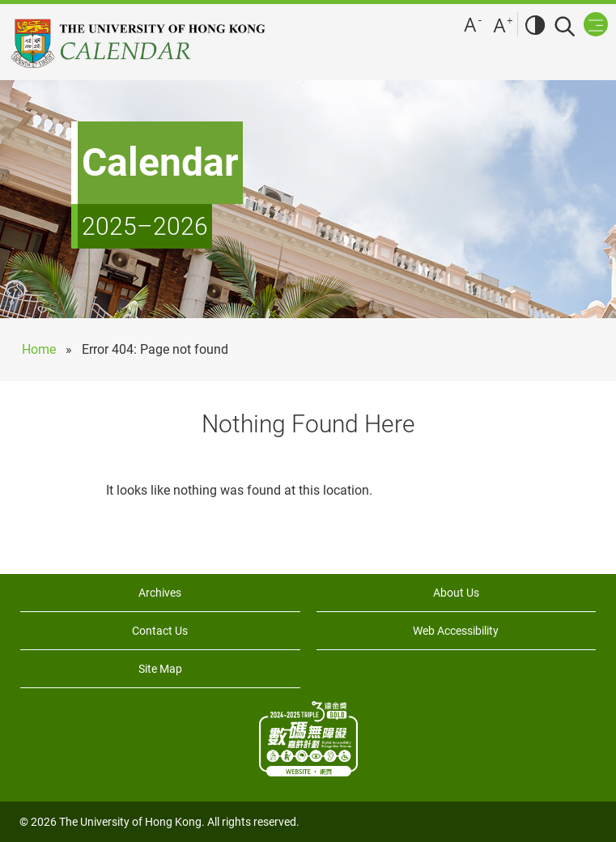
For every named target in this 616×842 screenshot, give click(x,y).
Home (39, 349)
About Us (456, 593)
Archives (160, 593)
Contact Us (160, 631)
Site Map (160, 669)
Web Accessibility (456, 631)
